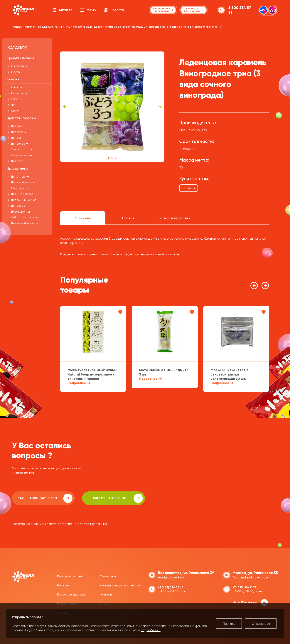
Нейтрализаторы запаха (28, 217)
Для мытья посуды (23, 182)
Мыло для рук (20, 188)
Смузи (15, 111)
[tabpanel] (112, 107)
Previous (65, 107)
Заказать (189, 188)
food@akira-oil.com (172, 577)
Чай (14, 105)
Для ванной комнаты (25, 223)
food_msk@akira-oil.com (250, 577)
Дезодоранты (20, 212)
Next (160, 107)
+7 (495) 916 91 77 (245, 587)
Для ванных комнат (24, 200)
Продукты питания (70, 576)
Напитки (63, 585)
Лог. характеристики (173, 218)
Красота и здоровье (72, 594)
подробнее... (151, 630)
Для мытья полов (22, 194)
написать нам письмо (117, 498)
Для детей (18, 161)
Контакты (106, 594)
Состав (128, 218)
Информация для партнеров (120, 585)
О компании (108, 576)
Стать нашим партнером (45, 498)
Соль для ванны (21, 155)
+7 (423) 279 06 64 (171, 587)
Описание (83, 218)
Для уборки (19, 206)
